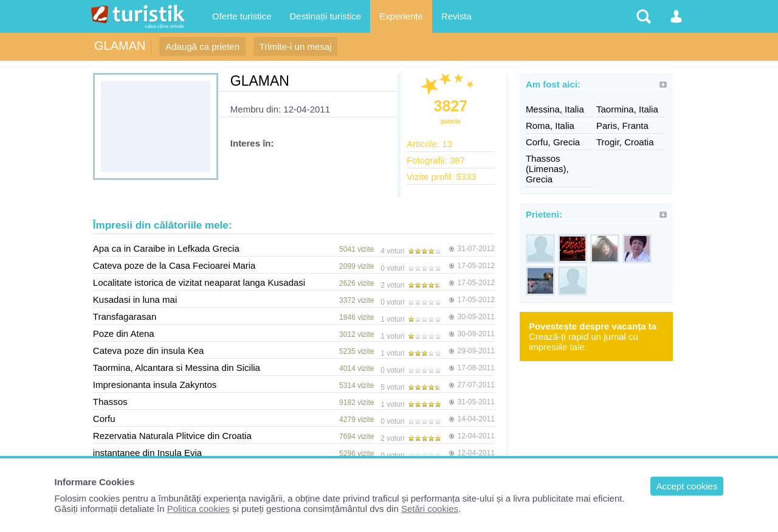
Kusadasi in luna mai (135, 299)
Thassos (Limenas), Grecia (547, 169)
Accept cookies (687, 486)
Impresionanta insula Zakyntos (155, 385)
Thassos (110, 402)
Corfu (104, 419)
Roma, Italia (550, 126)
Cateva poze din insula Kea (149, 351)
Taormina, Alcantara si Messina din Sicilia (177, 368)
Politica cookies (198, 509)
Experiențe (401, 16)
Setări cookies (430, 509)
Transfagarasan (125, 316)
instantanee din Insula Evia (147, 453)
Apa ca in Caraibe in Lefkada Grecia (166, 248)
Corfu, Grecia (553, 142)
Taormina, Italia (627, 109)
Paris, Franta (622, 126)
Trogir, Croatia (625, 142)
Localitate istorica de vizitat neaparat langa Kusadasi (199, 282)
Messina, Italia (555, 109)
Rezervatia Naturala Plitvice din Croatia (172, 436)
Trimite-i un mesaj (296, 47)
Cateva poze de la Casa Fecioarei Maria (174, 265)
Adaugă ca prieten (202, 47)
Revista (456, 16)
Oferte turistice (242, 16)
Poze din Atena (124, 333)
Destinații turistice (326, 16)
